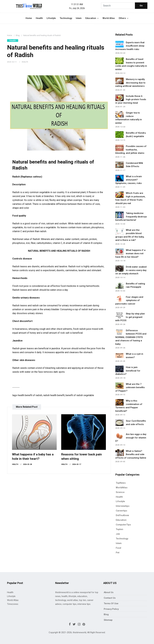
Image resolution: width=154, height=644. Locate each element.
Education (91, 18)
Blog (18, 35)
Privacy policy (111, 609)
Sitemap (108, 620)
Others (122, 18)
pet (118, 553)
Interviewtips (123, 506)
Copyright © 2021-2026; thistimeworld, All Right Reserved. (77, 632)
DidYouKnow (122, 515)
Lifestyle (51, 18)
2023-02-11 (12, 62)
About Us (109, 592)
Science (120, 492)
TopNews (121, 483)
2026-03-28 (27, 464)
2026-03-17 (77, 464)
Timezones (13, 604)
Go (141, 6)
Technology (66, 18)
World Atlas (109, 18)
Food (118, 548)
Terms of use (111, 603)
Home (29, 18)
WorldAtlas (122, 488)
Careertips (121, 511)
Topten (119, 529)
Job (118, 534)
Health (39, 18)
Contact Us (110, 598)
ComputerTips (123, 525)
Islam (79, 18)
